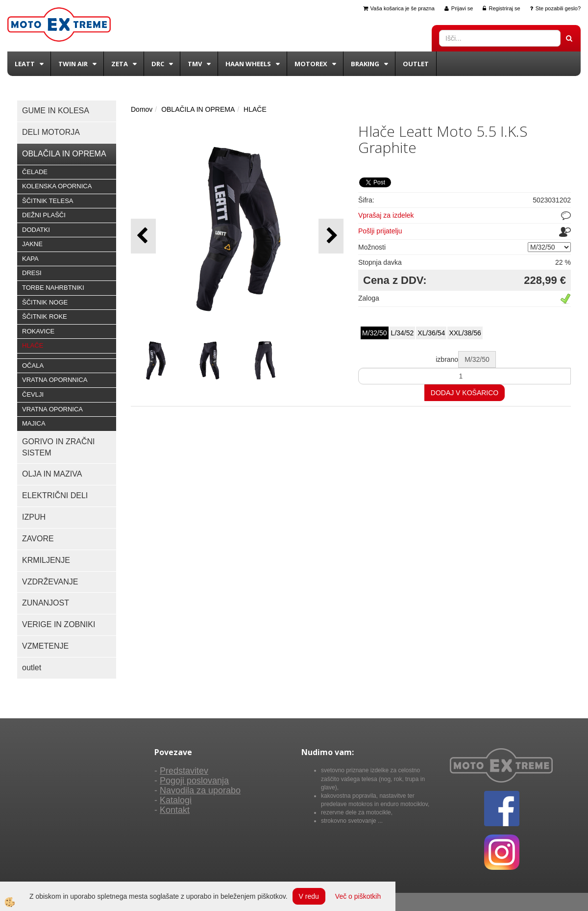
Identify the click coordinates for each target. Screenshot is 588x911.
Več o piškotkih (358, 896)
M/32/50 (375, 333)
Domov (142, 109)
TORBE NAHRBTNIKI (53, 288)
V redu (309, 896)
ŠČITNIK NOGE (45, 302)
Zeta (120, 64)
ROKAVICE (38, 331)
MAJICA (34, 423)
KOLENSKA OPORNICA (57, 186)
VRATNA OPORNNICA (55, 380)
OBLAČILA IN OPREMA (198, 109)
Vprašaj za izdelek (386, 215)
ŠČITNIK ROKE (45, 316)
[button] (331, 236)
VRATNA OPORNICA (52, 409)
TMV (195, 64)
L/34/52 (403, 333)
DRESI (32, 273)
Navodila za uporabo (200, 790)
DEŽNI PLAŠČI (44, 215)
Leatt (25, 64)
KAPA (30, 259)
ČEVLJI (33, 394)
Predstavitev (184, 771)
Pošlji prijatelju (380, 231)
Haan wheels (248, 64)
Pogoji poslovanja (194, 781)
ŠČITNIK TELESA (48, 201)
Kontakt (175, 810)
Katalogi (176, 800)
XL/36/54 (431, 333)
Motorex (311, 64)
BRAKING (365, 64)
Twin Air (73, 64)
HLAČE (33, 345)
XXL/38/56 (465, 333)
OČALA (33, 366)
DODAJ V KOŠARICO (465, 393)
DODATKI (36, 230)
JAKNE (32, 244)
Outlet (416, 64)
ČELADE (35, 172)
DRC (158, 64)
